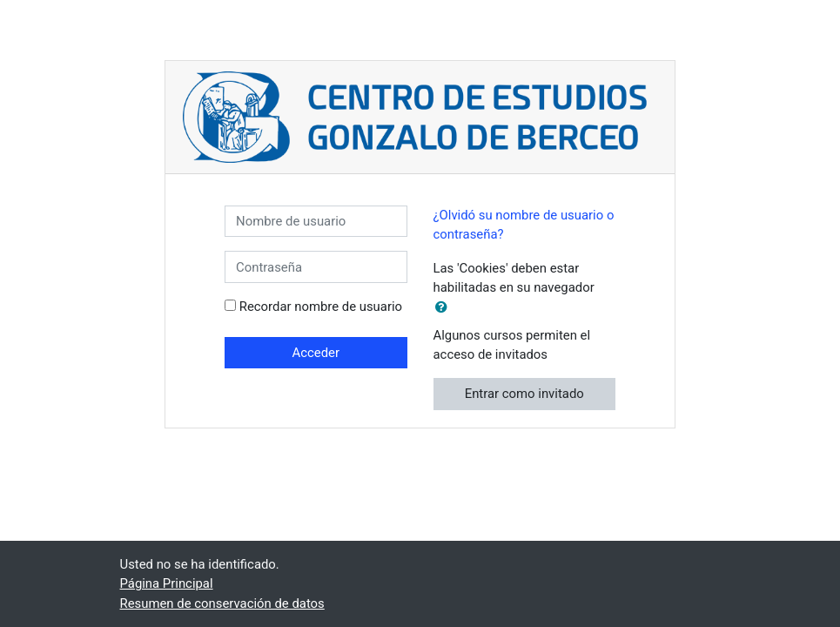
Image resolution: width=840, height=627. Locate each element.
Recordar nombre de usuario (321, 307)
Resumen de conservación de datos (222, 603)
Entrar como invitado (524, 394)
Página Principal (167, 583)
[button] (445, 307)
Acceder (316, 353)
